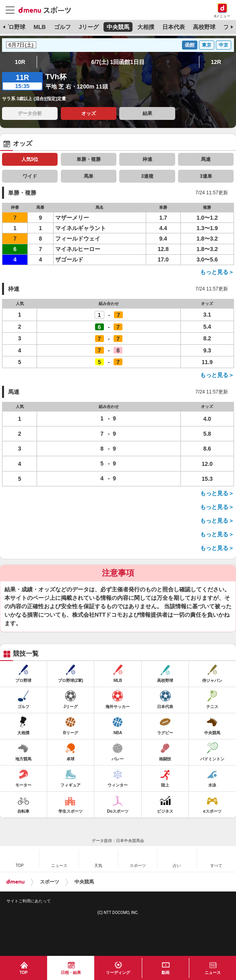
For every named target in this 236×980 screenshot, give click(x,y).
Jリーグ (89, 27)
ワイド (30, 176)
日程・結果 (71, 973)
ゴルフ (62, 27)
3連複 (147, 176)
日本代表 (174, 27)
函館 (190, 45)
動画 (166, 973)
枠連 (147, 159)
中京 (224, 45)
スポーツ (50, 882)
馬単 (89, 176)
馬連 (206, 159)
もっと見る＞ (217, 272)
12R (216, 62)
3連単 (206, 176)
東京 (207, 45)
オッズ (89, 113)
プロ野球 (14, 27)
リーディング (118, 973)
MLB (39, 27)
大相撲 (146, 27)
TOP (23, 973)
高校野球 (204, 27)
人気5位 (30, 159)
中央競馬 (118, 27)
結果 (147, 113)
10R (20, 62)
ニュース (213, 973)
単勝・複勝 (89, 159)
